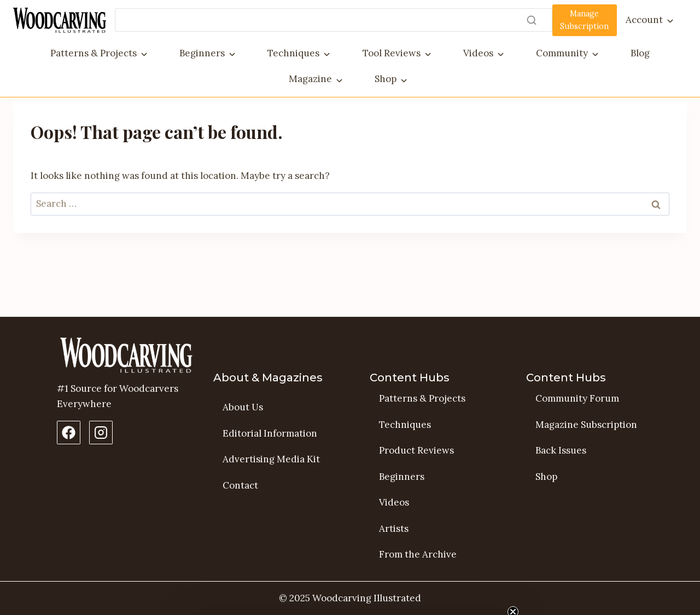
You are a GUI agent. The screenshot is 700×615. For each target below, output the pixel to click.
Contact (240, 485)
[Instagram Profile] (101, 433)
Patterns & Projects (94, 53)
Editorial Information (270, 433)
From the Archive (418, 555)
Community (562, 53)
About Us (243, 407)
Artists (394, 529)
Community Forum (577, 398)
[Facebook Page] (69, 433)
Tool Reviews (392, 53)
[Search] (334, 20)
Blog (640, 53)
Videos (478, 53)
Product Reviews (416, 450)
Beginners (202, 53)
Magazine (310, 79)
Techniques (293, 53)
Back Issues (561, 450)
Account (644, 20)
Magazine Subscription (586, 425)
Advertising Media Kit (271, 459)
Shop (386, 79)
